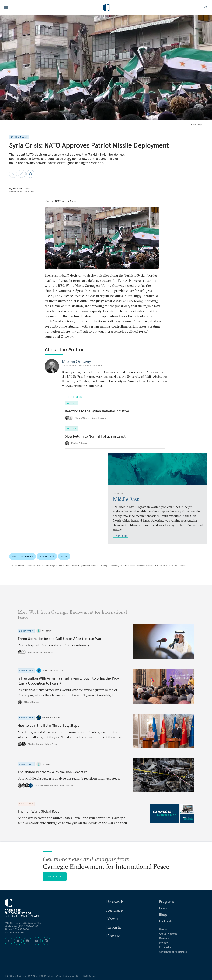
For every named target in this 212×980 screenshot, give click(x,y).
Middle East (47, 556)
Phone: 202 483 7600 (17, 929)
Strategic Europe (52, 718)
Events (164, 908)
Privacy (163, 943)
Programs (166, 902)
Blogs (163, 915)
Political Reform (23, 556)
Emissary (47, 631)
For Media (165, 947)
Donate (113, 936)
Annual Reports (168, 934)
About (112, 919)
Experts (114, 927)
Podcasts (166, 921)
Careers (164, 938)
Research (115, 902)
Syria (64, 556)
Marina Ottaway (22, 188)
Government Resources (173, 952)
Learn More (121, 536)
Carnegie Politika (52, 671)
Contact (164, 929)
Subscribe (55, 876)
